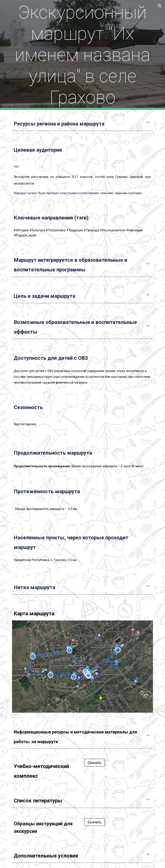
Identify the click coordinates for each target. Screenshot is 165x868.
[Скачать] (94, 763)
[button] (160, 6)
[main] (82, 55)
